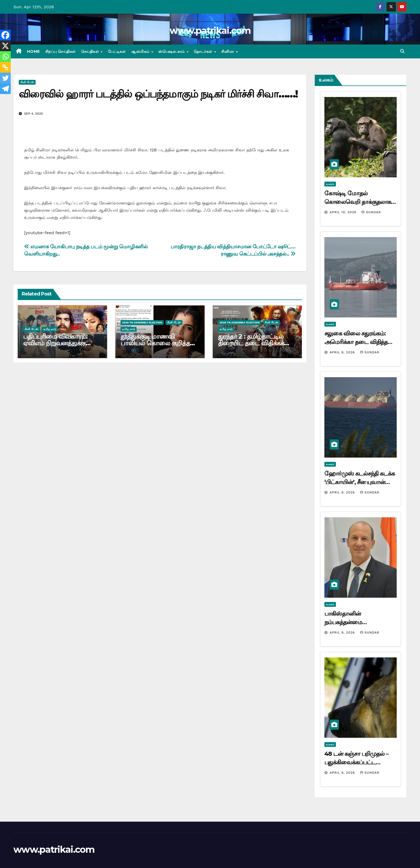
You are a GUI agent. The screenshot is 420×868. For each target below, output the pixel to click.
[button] (402, 51)
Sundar (371, 212)
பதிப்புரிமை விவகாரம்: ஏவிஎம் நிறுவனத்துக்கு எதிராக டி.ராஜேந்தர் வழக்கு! (62, 343)
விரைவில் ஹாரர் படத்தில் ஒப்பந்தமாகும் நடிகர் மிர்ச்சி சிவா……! (158, 94)
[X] (5, 46)
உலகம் (330, 184)
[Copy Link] (5, 67)
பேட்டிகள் (117, 51)
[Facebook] (5, 35)
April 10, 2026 (344, 212)
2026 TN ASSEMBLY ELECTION (142, 322)
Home (33, 51)
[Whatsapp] (5, 57)
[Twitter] (5, 78)
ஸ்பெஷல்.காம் (172, 51)
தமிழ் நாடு (50, 329)
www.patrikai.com (210, 31)
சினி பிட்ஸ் (27, 82)
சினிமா (228, 51)
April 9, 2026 (343, 352)
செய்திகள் (91, 51)
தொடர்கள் (204, 51)
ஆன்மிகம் (141, 51)
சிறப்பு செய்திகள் (61, 51)
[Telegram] (5, 89)
